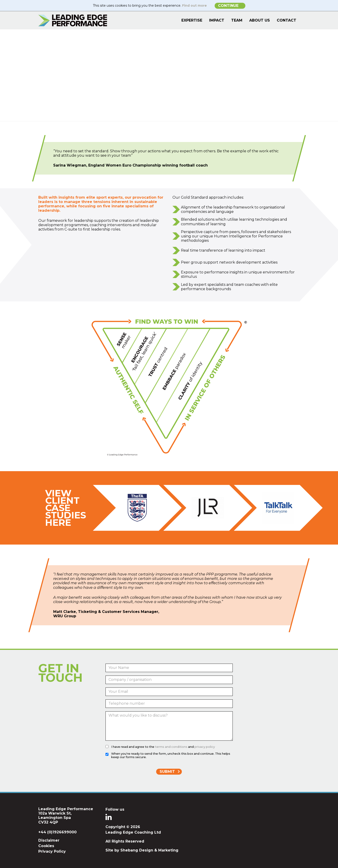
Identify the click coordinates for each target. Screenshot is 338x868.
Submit (167, 772)
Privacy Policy (52, 851)
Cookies (46, 846)
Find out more (194, 6)
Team (237, 20)
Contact (287, 20)
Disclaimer (49, 840)
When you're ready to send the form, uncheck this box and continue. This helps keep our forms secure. (171, 755)
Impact (217, 20)
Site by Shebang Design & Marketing (142, 850)
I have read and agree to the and (163, 747)
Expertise (192, 20)
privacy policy (205, 747)
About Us (260, 20)
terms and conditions (171, 747)
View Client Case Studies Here (66, 508)
